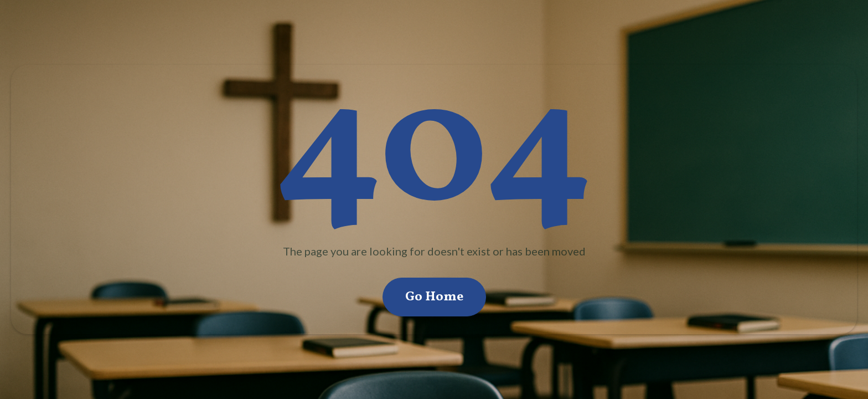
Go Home (434, 297)
